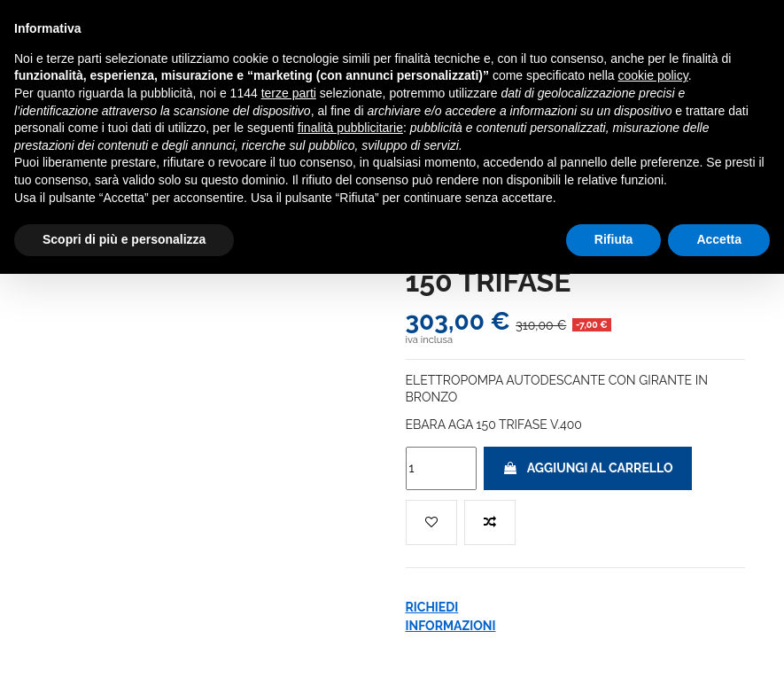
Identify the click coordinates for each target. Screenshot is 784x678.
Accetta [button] (719, 239)
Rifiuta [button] (614, 239)
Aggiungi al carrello (588, 468)
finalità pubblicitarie (350, 128)
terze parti (289, 93)
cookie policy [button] (653, 75)
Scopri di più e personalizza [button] (124, 239)
